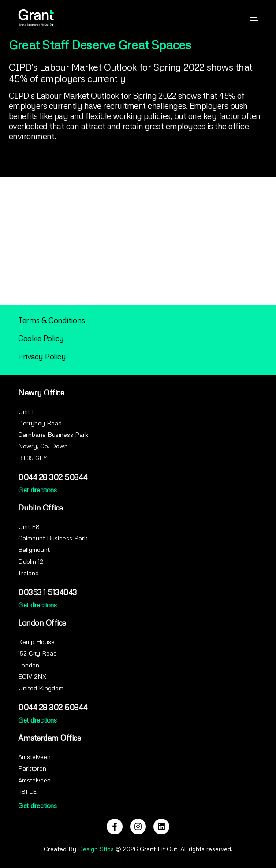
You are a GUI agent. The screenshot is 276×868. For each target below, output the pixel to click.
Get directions (37, 490)
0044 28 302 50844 (52, 477)
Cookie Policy (41, 338)
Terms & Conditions (51, 320)
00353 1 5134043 (47, 592)
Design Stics (96, 849)
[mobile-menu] (250, 18)
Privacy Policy (42, 356)
